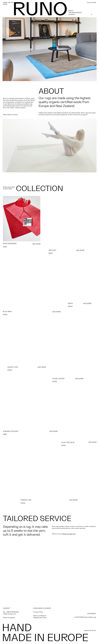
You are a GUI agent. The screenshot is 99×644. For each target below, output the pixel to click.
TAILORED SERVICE (75, 13)
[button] (22, 219)
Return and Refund (40, 616)
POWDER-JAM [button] (26, 500)
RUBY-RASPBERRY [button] (10, 244)
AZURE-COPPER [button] (58, 379)
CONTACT (72, 15)
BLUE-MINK (7, 312)
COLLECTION (91, 3)
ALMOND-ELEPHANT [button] (11, 431)
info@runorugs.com (69, 534)
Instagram (11, 618)
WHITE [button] (70, 304)
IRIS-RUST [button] (52, 250)
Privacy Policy (38, 612)
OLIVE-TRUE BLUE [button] (68, 442)
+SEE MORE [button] (36, 244)
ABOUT (71, 11)
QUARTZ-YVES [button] (13, 367)
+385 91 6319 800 (12, 612)
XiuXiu (94, 630)
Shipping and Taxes (40, 618)
